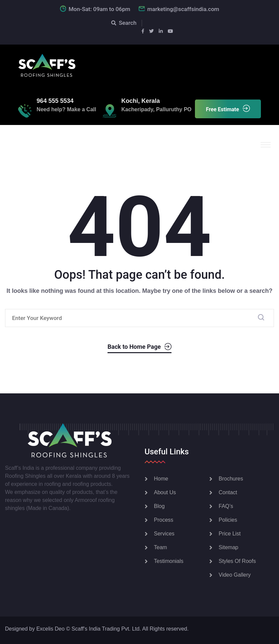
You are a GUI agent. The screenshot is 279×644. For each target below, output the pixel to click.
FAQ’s (226, 506)
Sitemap (229, 547)
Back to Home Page (139, 347)
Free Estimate (228, 109)
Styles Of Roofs (237, 561)
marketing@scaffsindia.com (183, 9)
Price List (230, 534)
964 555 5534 (55, 101)
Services (164, 534)
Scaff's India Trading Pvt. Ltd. (106, 629)
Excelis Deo (50, 629)
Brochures (231, 479)
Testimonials (169, 561)
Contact (228, 492)
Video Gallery (235, 575)
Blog (159, 506)
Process (164, 520)
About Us (165, 492)
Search (124, 23)
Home (161, 479)
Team (161, 547)
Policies (228, 520)
